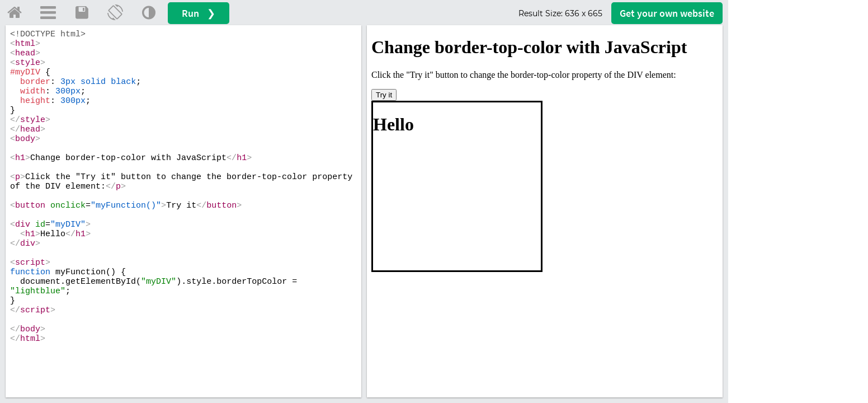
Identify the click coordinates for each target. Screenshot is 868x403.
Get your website (667, 13)
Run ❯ (199, 13)
